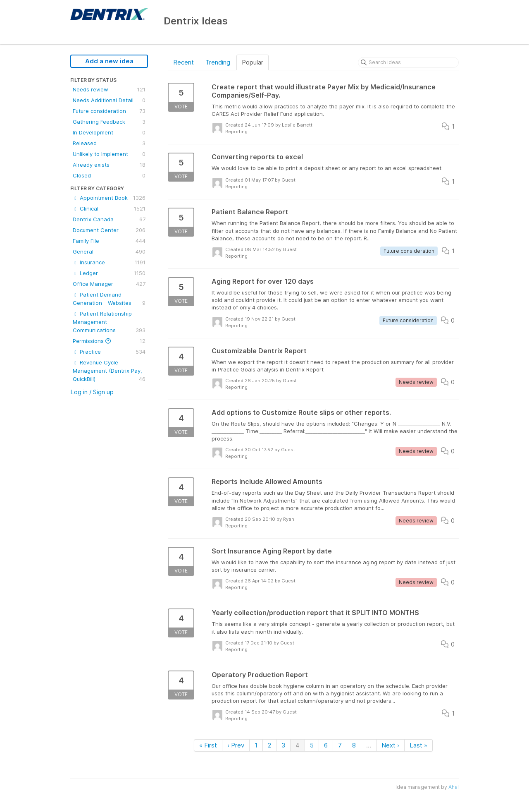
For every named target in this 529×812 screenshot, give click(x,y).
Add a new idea (109, 61)
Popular (253, 62)
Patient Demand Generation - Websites (109, 299)
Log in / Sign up (92, 392)
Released (109, 143)
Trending (218, 62)
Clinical (109, 208)
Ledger (109, 273)
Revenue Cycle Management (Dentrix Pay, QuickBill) (109, 371)
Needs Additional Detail (109, 100)
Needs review (109, 89)
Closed (109, 175)
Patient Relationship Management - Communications (109, 322)
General (109, 252)
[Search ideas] (408, 62)
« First (208, 745)
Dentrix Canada (109, 219)
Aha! (454, 787)
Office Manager (109, 284)
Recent (183, 62)
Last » (418, 745)
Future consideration (109, 111)
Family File (109, 241)
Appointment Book (109, 198)
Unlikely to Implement (109, 154)
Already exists (109, 165)
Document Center (109, 230)
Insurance (109, 262)
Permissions (109, 341)
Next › (390, 745)
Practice (109, 352)
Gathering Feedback (109, 122)
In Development (109, 132)
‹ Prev (236, 745)
